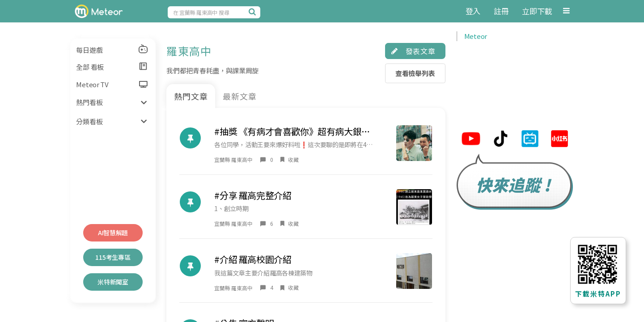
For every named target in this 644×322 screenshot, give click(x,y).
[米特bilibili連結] (530, 140)
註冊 (501, 11)
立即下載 (537, 11)
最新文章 (240, 96)
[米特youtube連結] (471, 140)
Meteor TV (112, 84)
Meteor (476, 36)
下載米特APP (598, 294)
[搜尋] (254, 12)
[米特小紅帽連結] (559, 140)
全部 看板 (112, 67)
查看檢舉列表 (415, 73)
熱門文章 (191, 96)
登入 (473, 11)
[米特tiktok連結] (500, 140)
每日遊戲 (112, 49)
